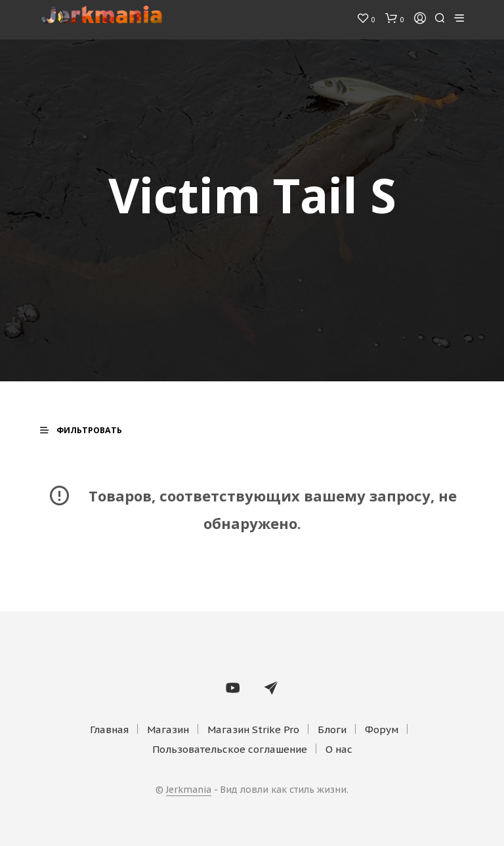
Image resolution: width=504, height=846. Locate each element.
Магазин (168, 730)
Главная (109, 730)
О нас (339, 749)
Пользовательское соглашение (230, 749)
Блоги (332, 730)
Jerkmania (189, 790)
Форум (382, 730)
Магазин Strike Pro (253, 730)
